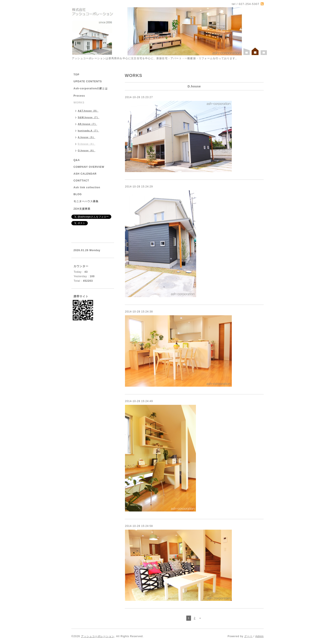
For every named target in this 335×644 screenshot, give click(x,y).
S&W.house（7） (89, 117)
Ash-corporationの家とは (91, 88)
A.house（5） (87, 137)
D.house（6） (87, 144)
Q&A (77, 160)
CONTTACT (81, 181)
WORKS (79, 103)
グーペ (248, 636)
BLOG (78, 194)
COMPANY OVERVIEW (89, 167)
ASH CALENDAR (85, 174)
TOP (76, 75)
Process (79, 96)
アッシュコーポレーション (98, 636)
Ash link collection (87, 187)
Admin (259, 636)
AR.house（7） (87, 124)
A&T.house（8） (88, 111)
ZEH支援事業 (82, 209)
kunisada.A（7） (88, 131)
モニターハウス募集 (86, 201)
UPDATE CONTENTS (88, 81)
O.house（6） (87, 150)
